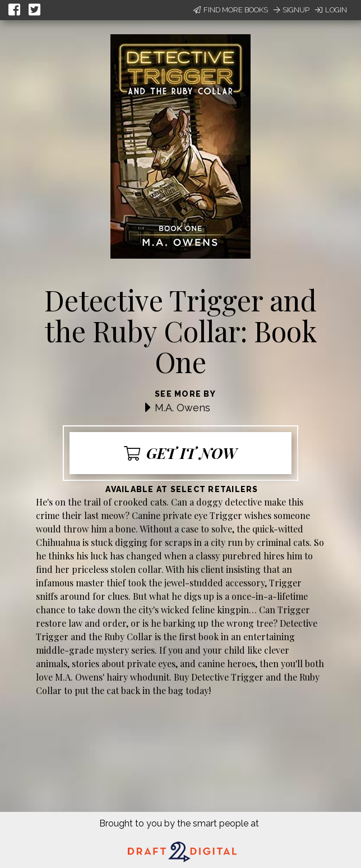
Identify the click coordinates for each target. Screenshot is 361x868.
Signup (291, 10)
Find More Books (231, 10)
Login (331, 10)
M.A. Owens (182, 408)
